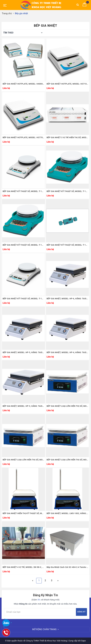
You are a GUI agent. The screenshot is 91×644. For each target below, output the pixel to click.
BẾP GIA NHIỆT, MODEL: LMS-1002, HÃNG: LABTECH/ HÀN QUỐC (68, 513)
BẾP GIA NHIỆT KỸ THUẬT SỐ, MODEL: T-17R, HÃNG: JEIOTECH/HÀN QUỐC (68, 191)
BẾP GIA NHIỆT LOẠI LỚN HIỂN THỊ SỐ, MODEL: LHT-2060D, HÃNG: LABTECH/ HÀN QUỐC (68, 406)
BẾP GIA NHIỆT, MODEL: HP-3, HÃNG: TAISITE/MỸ (23, 406)
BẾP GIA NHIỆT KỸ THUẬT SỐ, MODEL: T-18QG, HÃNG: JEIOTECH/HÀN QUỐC (68, 245)
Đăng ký (81, 612)
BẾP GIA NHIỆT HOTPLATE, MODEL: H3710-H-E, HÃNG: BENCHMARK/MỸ (68, 84)
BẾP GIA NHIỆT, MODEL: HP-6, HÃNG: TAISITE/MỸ (68, 299)
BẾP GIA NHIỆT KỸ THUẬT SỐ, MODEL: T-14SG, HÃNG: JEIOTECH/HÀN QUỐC (23, 191)
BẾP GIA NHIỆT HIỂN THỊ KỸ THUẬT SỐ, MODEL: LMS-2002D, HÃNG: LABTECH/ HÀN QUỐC (23, 513)
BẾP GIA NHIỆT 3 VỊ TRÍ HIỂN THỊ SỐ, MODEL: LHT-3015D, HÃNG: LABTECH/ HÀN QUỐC (68, 137)
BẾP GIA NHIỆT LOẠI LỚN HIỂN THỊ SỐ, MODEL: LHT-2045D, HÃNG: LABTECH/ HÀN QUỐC (23, 460)
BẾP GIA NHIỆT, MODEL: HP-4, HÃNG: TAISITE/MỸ (68, 352)
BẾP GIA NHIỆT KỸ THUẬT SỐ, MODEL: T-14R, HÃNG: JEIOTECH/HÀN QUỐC (23, 245)
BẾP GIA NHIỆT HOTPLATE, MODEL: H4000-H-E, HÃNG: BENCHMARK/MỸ (23, 84)
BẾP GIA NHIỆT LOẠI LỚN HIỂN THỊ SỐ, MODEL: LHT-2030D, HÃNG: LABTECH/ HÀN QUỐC (68, 460)
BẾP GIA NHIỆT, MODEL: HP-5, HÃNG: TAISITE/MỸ (23, 352)
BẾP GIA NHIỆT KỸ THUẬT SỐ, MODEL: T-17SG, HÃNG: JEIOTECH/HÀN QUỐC (23, 299)
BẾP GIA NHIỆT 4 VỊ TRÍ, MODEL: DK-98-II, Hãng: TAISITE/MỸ (23, 567)
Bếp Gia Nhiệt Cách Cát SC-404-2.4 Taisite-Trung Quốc (68, 567)
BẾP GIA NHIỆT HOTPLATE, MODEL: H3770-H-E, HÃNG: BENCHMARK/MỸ (23, 137)
